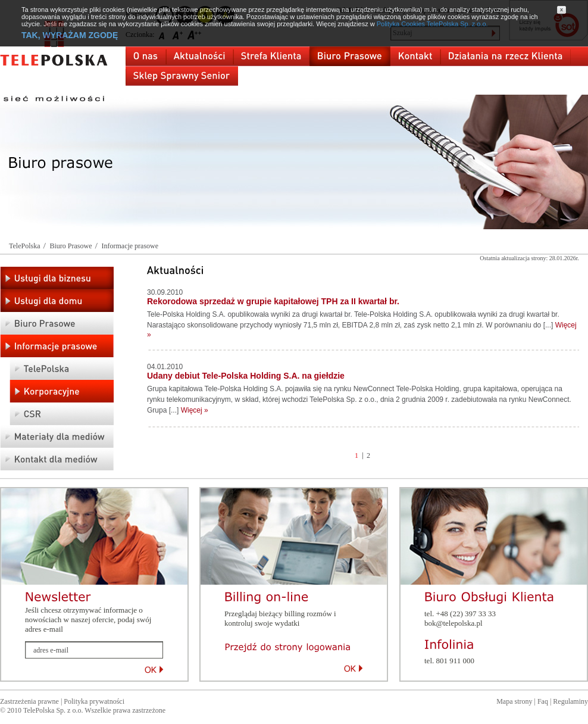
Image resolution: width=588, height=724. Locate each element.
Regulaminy (570, 701)
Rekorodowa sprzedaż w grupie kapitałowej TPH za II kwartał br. (273, 301)
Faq (543, 701)
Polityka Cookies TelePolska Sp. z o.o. (432, 24)
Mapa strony (514, 701)
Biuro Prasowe (71, 246)
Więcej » (195, 410)
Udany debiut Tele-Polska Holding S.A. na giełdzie (246, 376)
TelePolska (24, 246)
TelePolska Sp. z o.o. (53, 710)
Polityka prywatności (94, 701)
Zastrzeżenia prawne (29, 701)
